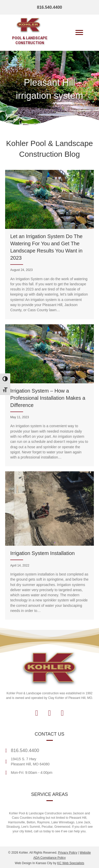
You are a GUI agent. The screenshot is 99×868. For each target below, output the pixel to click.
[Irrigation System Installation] (50, 545)
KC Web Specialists (71, 863)
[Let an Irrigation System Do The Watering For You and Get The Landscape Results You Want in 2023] (50, 245)
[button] (37, 713)
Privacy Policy (68, 853)
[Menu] (79, 33)
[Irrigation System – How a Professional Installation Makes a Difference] (50, 395)
